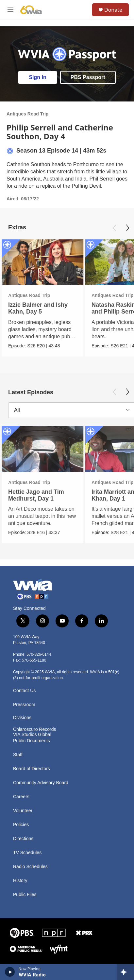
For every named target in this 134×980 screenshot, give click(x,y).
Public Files (25, 895)
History (20, 881)
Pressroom (24, 705)
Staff (18, 755)
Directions (23, 839)
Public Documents (32, 741)
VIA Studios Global (32, 735)
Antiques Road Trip (27, 114)
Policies (21, 825)
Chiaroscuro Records (35, 729)
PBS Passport (88, 77)
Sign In (37, 77)
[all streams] (125, 972)
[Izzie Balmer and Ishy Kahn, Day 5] (42, 262)
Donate (113, 10)
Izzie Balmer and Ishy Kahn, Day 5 (38, 308)
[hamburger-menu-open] (11, 10)
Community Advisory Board (41, 783)
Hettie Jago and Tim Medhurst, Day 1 (36, 495)
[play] (10, 972)
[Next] (127, 228)
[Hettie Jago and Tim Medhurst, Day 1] (42, 449)
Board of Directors (32, 769)
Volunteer (23, 811)
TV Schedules (27, 853)
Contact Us (24, 691)
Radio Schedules (30, 867)
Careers (21, 797)
